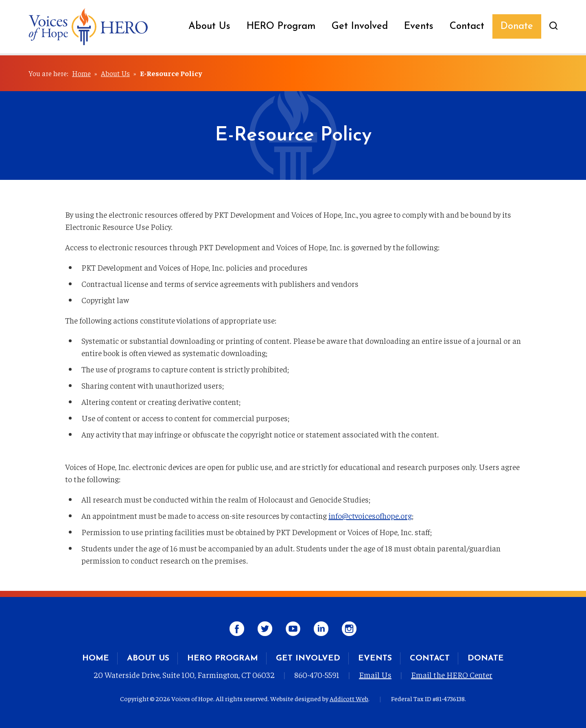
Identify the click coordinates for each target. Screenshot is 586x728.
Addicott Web (349, 698)
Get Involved (360, 26)
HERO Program (281, 26)
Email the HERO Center (452, 674)
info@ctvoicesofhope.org (370, 515)
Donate (517, 26)
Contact (467, 26)
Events (419, 26)
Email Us (375, 674)
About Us (209, 26)
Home (81, 73)
